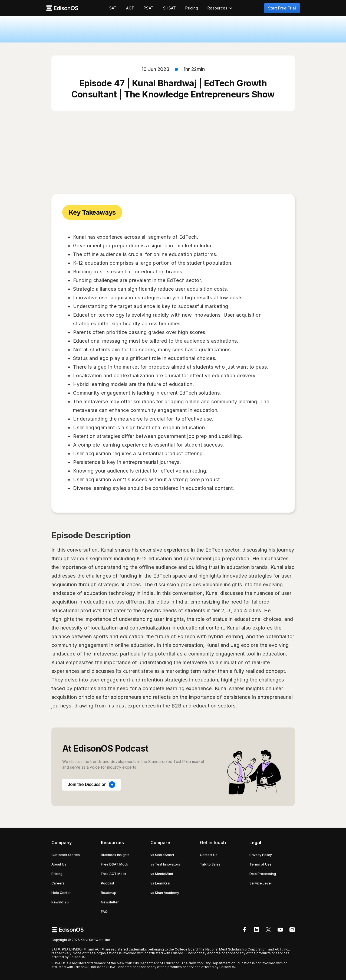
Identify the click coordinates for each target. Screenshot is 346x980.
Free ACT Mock (114, 874)
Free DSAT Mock (115, 864)
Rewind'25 (60, 902)
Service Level (261, 883)
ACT (130, 8)
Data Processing (263, 874)
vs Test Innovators (165, 864)
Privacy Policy (261, 855)
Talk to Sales (210, 864)
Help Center (61, 893)
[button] (220, 8)
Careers (58, 883)
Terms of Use (261, 864)
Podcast (108, 883)
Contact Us (209, 855)
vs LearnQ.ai (160, 883)
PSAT (149, 8)
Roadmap (109, 893)
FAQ (104, 912)
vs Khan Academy (165, 893)
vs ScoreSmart (162, 855)
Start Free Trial (282, 8)
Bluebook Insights (115, 855)
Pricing (192, 8)
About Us (59, 864)
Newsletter (110, 902)
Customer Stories (66, 855)
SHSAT (169, 8)
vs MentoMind (162, 874)
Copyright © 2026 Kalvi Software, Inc (81, 940)
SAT (113, 8)
